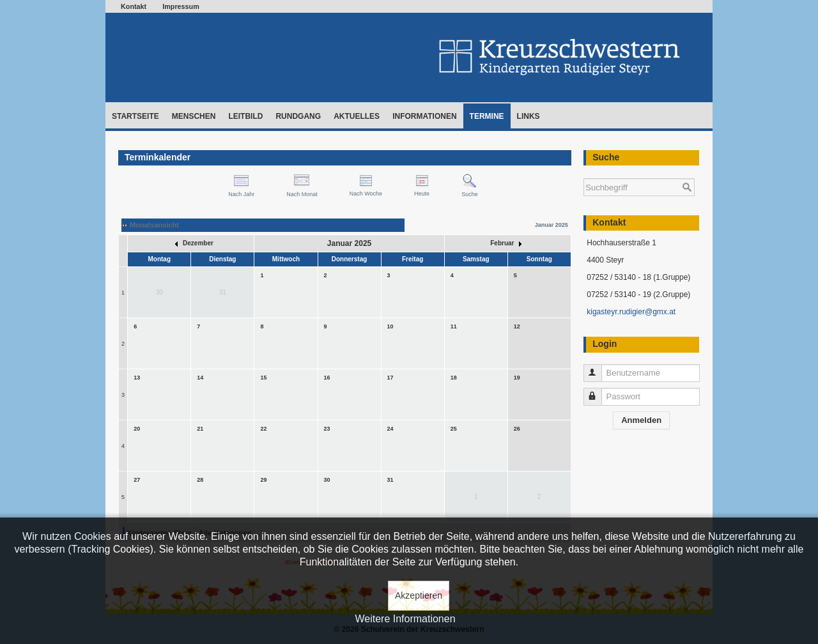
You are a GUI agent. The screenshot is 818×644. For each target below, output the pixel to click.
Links (529, 116)
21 (200, 429)
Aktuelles (357, 116)
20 (137, 429)
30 (327, 480)
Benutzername (598, 368)
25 (454, 429)
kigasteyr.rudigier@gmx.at (631, 312)
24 (390, 429)
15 (263, 378)
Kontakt (134, 6)
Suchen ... (584, 172)
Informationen (424, 116)
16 (327, 378)
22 (263, 429)
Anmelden (641, 420)
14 (200, 378)
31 (390, 480)
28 (200, 480)
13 (137, 378)
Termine (487, 116)
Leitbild (245, 116)
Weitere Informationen (405, 619)
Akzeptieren (419, 595)
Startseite (135, 116)
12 (517, 326)
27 (137, 480)
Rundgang (298, 116)
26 (517, 429)
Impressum (181, 6)
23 (327, 429)
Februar (506, 243)
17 (390, 378)
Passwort (598, 391)
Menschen (194, 116)
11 (454, 326)
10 (390, 326)
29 (263, 480)
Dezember (194, 243)
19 (517, 378)
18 (454, 378)
